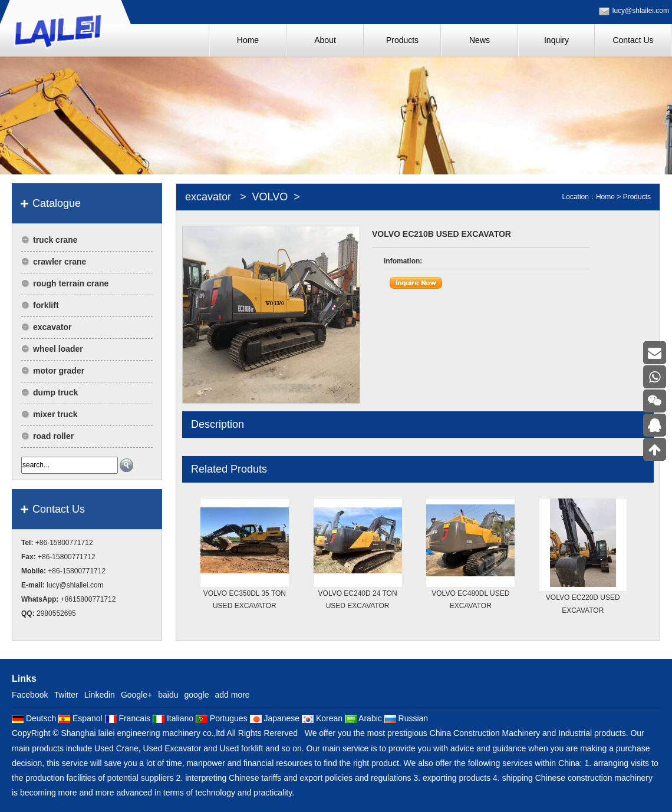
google (196, 695)
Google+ (136, 695)
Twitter (66, 695)
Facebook (30, 695)
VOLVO (270, 197)
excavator (52, 327)
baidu (168, 695)
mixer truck (55, 414)
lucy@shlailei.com (641, 11)
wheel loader (58, 349)
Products (637, 197)
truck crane (55, 240)
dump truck (55, 392)
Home (605, 197)
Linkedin (100, 695)
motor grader (59, 371)
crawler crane (60, 262)
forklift (46, 305)
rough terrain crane (71, 283)
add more (233, 695)
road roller (53, 436)
